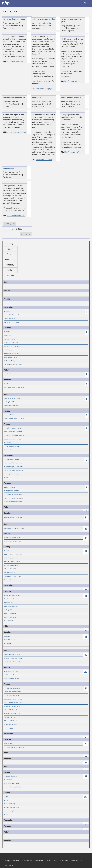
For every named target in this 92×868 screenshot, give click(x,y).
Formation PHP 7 (9, 415)
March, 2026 (10, 224)
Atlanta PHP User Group (11, 343)
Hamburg (7, 551)
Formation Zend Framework (12, 662)
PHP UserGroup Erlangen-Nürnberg (14, 747)
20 (86, 672)
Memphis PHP (8, 743)
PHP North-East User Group (12, 695)
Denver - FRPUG (8, 603)
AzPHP (6, 797)
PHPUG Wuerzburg (9, 804)
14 (86, 551)
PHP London (7, 443)
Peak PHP (7, 478)
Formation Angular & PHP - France (14, 419)
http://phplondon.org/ (44, 159)
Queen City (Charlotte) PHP (12, 538)
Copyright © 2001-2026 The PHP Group (18, 861)
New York (6, 800)
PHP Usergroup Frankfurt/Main (13, 494)
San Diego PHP (8, 610)
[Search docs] (85, 3)
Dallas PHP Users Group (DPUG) (13, 562)
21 (86, 689)
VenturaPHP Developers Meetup (13, 470)
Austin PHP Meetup (9, 487)
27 (86, 777)
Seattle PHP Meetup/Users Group (14, 498)
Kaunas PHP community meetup (13, 658)
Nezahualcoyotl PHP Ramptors (13, 517)
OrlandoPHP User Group (11, 357)
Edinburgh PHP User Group (12, 710)
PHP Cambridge (8, 780)
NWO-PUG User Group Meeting (13, 699)
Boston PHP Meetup (10, 339)
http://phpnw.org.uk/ (72, 81)
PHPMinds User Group (10, 675)
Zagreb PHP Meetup (10, 717)
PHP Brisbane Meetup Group (12, 688)
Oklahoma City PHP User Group (13, 569)
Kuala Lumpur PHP (9, 319)
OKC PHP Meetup (9, 558)
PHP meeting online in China (12, 398)
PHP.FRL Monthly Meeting (11, 724)
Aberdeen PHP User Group (11, 322)
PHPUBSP (7, 815)
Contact (49, 861)
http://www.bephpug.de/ (45, 89)
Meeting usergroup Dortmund (13, 491)
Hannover (7, 332)
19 (86, 655)
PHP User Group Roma (10, 811)
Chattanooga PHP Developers (12, 692)
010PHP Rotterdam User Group (13, 502)
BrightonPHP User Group (11, 671)
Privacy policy (76, 861)
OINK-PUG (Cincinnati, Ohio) (12, 595)
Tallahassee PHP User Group (12, 706)
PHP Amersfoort (8, 580)
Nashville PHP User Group (11, 565)
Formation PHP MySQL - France (13, 541)
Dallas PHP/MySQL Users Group (13, 554)
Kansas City (7, 636)
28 (86, 797)
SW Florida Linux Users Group (12, 428)
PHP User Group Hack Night (12, 655)
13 (86, 538)
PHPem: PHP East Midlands (12, 446)
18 (86, 637)
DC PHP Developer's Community (13, 467)
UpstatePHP (7, 643)
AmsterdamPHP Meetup (11, 606)
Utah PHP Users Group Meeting (13, 599)
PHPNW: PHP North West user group (14, 435)
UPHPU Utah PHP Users (11, 614)
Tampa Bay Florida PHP (11, 776)
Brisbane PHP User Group (11, 807)
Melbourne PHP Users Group (12, 714)
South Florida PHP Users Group (13, 463)
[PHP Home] (6, 3)
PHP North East (8, 621)
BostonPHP (7, 311)
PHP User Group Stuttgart (11, 459)
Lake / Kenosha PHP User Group (13, 703)
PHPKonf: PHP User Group (11, 640)
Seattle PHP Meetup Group (12, 346)
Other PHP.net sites (61, 861)
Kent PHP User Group (10, 617)
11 (86, 518)
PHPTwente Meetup (10, 361)
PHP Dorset (7, 383)
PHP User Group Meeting (11, 406)
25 (86, 763)
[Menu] (89, 3)
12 (86, 529)
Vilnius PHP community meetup (13, 364)
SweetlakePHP (8, 374)
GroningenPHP (8, 450)
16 (86, 596)
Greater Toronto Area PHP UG (12, 439)
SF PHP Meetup (8, 350)
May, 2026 (25, 234)
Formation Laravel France (11, 783)
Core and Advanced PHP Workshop (14, 387)
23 (86, 744)
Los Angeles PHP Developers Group (14, 528)
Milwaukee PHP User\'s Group (13, 576)
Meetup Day (7, 335)
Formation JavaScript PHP (11, 679)
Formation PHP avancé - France (13, 787)
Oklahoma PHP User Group (12, 721)
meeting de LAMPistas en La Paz (13, 402)
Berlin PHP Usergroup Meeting (13, 432)
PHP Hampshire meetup (11, 474)
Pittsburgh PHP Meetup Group (13, 315)
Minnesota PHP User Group (12, 354)
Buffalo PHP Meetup (10, 573)
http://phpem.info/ (72, 152)
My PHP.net (39, 861)
